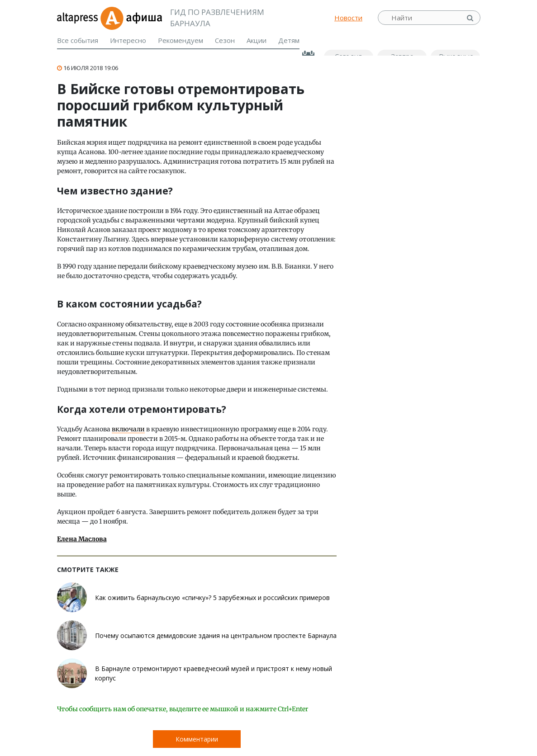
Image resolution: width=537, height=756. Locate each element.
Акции (257, 40)
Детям (289, 40)
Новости (348, 18)
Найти (471, 18)
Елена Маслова (82, 539)
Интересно (128, 40)
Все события (78, 40)
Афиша (131, 18)
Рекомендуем (181, 40)
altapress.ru (78, 18)
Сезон (225, 40)
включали (128, 429)
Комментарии (197, 739)
